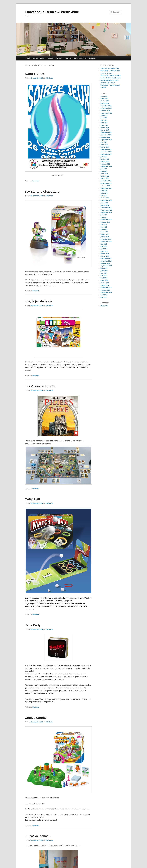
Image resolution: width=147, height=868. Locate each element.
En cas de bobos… (38, 836)
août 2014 (104, 268)
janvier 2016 (105, 237)
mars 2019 (104, 203)
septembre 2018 (106, 210)
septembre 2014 (106, 266)
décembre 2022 (106, 154)
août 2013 (104, 295)
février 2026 (105, 101)
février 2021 (105, 176)
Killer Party (33, 625)
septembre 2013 (106, 292)
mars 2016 (104, 232)
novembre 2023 (106, 152)
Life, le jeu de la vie (38, 301)
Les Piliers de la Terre (40, 386)
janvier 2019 (105, 205)
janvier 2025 (105, 130)
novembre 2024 (106, 135)
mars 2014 (104, 280)
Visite (42, 58)
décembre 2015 (106, 239)
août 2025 (104, 115)
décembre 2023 (106, 149)
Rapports (92, 58)
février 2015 (105, 254)
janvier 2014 (105, 285)
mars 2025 (104, 125)
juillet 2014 (104, 271)
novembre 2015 (106, 242)
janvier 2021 (105, 178)
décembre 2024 (106, 132)
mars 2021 (104, 174)
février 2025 (105, 128)
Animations (59, 58)
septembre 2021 (106, 166)
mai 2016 (104, 227)
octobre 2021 (105, 164)
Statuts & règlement (80, 58)
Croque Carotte (36, 718)
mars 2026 (104, 98)
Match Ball (32, 499)
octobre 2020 (105, 186)
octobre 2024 (105, 137)
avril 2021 (104, 171)
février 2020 (105, 198)
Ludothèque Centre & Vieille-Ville (52, 12)
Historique (49, 58)
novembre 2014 (106, 261)
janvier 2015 (105, 256)
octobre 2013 (105, 290)
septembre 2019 (106, 200)
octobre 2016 (105, 222)
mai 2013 (104, 297)
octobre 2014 (105, 263)
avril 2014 (104, 278)
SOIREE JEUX (35, 74)
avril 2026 (104, 96)
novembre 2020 (106, 183)
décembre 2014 (106, 258)
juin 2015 (104, 244)
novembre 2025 (106, 108)
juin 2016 (104, 225)
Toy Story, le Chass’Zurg (42, 192)
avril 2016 (104, 229)
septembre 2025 (106, 113)
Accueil (27, 58)
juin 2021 (104, 169)
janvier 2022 (105, 161)
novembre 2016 (106, 220)
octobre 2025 (105, 111)
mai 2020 (104, 195)
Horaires (35, 58)
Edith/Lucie (49, 78)
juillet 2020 (104, 193)
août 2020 (104, 191)
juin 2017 (104, 215)
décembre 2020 (106, 181)
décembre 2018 (106, 208)
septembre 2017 (106, 212)
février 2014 (105, 283)
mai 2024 (104, 142)
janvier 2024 (105, 147)
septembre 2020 (106, 188)
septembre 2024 (106, 140)
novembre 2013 (106, 288)
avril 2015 (104, 249)
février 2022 (105, 159)
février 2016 (105, 234)
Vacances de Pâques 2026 (110, 68)
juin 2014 (104, 273)
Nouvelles (68, 58)
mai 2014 (104, 275)
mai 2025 (104, 120)
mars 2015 (104, 251)
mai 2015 (104, 246)
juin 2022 (104, 157)
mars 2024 (104, 145)
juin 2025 (104, 118)
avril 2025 (104, 123)
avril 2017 (104, 217)
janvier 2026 (105, 103)
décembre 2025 (106, 106)
